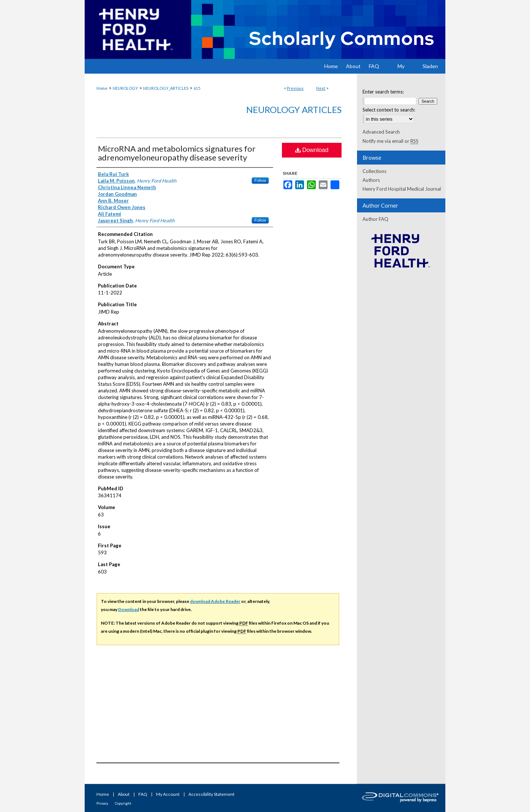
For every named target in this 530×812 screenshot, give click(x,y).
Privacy (102, 803)
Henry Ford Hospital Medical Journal (402, 189)
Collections (374, 171)
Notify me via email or (391, 141)
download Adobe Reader (215, 601)
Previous (295, 88)
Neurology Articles (294, 110)
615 (197, 88)
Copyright (123, 803)
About (124, 794)
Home (102, 88)
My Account (168, 794)
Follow (260, 180)
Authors (371, 180)
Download (312, 150)
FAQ (143, 794)
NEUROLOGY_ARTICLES (166, 88)
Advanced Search (381, 132)
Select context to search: (389, 110)
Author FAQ (375, 219)
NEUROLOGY (125, 88)
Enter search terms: (383, 92)
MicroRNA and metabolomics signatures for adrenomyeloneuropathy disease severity (177, 153)
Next (321, 88)
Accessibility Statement (211, 794)
